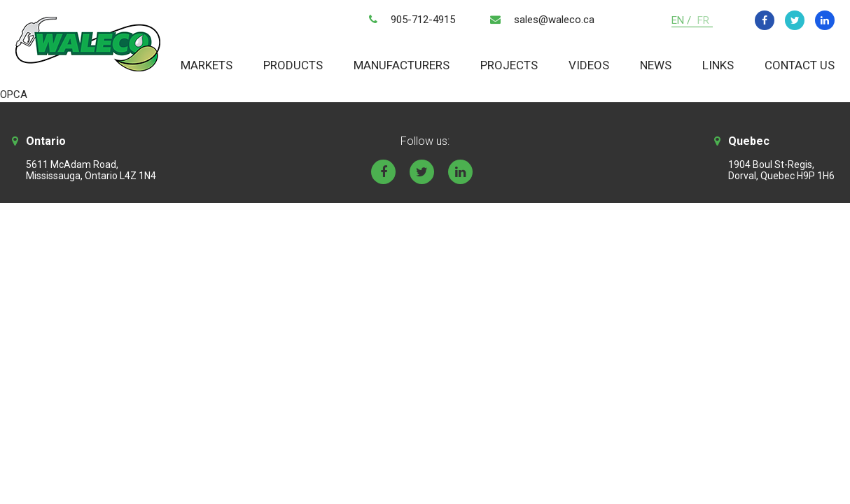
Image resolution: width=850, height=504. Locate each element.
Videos (589, 65)
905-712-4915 (423, 20)
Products (293, 65)
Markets (207, 65)
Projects (509, 65)
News (656, 65)
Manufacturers (402, 65)
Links (718, 65)
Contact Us (800, 65)
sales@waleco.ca (554, 20)
